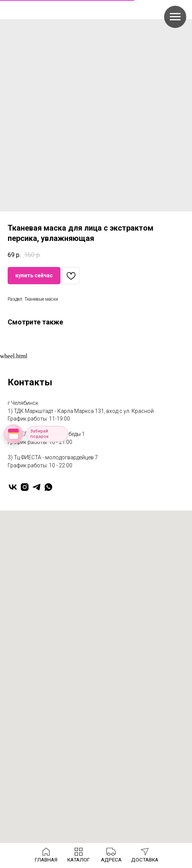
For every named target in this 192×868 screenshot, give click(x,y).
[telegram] (37, 487)
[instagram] (25, 487)
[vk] (13, 487)
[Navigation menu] (175, 17)
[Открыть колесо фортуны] (13, 434)
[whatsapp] (48, 487)
